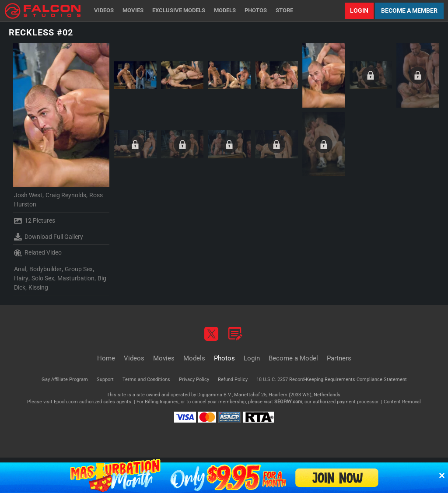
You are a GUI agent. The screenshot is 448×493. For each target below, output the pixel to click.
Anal (20, 269)
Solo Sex (43, 278)
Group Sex (79, 269)
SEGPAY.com (288, 402)
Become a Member (409, 10)
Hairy (21, 278)
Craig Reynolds (66, 195)
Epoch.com (66, 402)
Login (359, 10)
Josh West (28, 195)
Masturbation (76, 278)
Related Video (38, 253)
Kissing (38, 287)
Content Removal (402, 402)
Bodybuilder (45, 269)
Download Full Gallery (49, 237)
